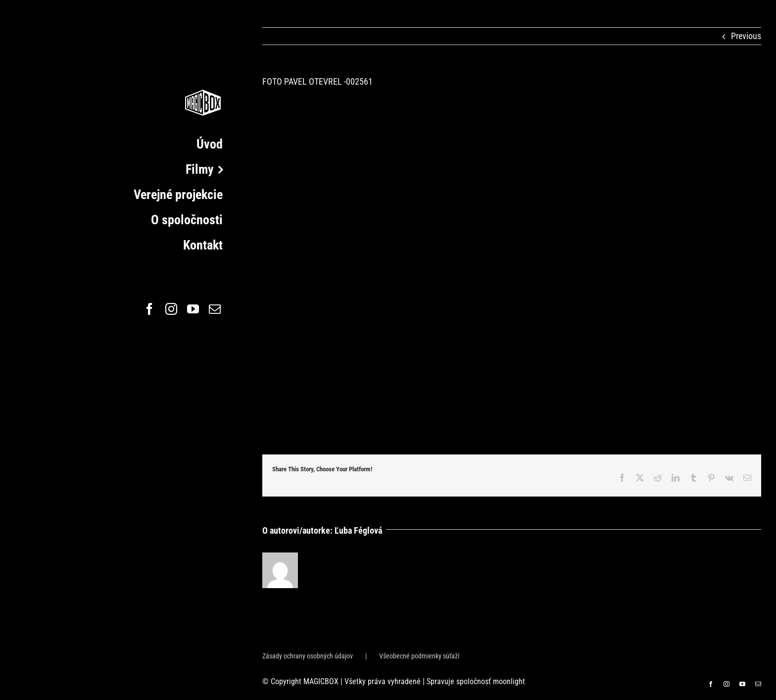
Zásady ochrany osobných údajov (308, 656)
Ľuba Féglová (358, 530)
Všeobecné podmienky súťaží (419, 656)
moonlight (509, 681)
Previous (746, 36)
